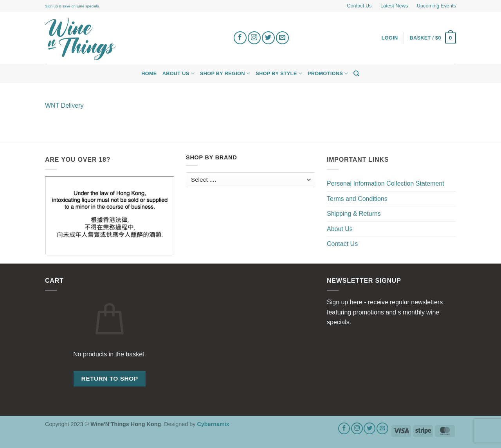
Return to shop (109, 378)
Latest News (394, 6)
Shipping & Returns (354, 214)
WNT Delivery (64, 106)
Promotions (328, 73)
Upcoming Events (436, 6)
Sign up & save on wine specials (72, 6)
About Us (178, 73)
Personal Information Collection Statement (386, 183)
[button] (433, 38)
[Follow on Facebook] (240, 38)
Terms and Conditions (357, 199)
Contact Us (359, 6)
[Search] (356, 74)
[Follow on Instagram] (254, 38)
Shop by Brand (212, 158)
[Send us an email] (282, 38)
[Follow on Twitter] (268, 38)
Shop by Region (225, 73)
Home (149, 73)
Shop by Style (279, 73)
